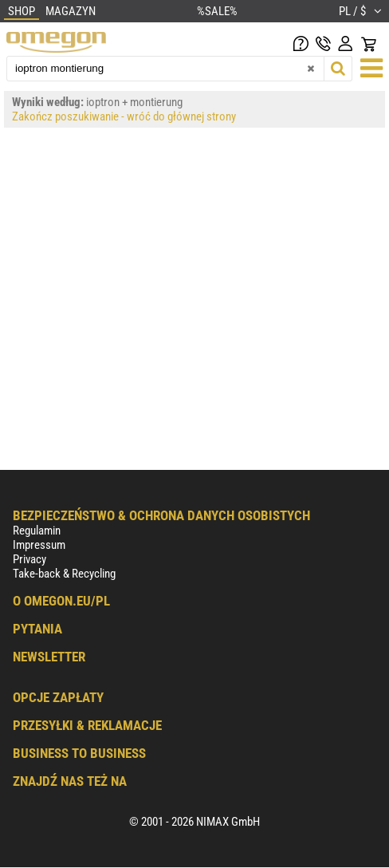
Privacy (29, 559)
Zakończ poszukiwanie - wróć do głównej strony (124, 116)
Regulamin (37, 531)
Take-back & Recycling (64, 574)
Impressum (39, 545)
